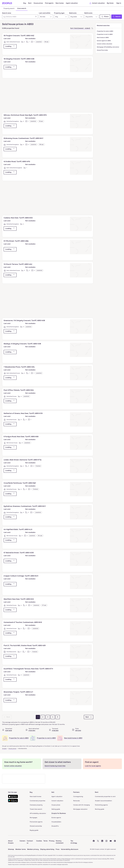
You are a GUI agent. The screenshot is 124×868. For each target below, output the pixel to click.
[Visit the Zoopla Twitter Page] (98, 842)
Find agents (49, 3)
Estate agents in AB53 (104, 41)
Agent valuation (72, 3)
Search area (7, 13)
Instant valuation (97, 3)
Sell (53, 792)
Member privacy (33, 849)
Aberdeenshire (23, 748)
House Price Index (102, 50)
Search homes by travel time (55, 766)
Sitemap (11, 849)
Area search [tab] (22, 8)
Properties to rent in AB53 (46, 738)
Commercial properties (38, 801)
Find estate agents (36, 822)
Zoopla (4, 748)
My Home (110, 3)
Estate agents (56, 818)
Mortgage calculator (80, 809)
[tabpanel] (62, 15)
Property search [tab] (9, 8)
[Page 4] (53, 717)
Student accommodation (103, 801)
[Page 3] (48, 717)
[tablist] (15, 8)
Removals (77, 801)
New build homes (36, 796)
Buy (25, 3)
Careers (22, 841)
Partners (76, 792)
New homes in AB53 (103, 37)
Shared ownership (36, 826)
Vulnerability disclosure (70, 849)
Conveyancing (78, 796)
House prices (38, 3)
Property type (59, 13)
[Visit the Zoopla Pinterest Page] (115, 842)
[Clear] (36, 17)
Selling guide (56, 809)
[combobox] (20, 15)
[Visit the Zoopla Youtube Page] (111, 842)
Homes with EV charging (81, 805)
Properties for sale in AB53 (19, 738)
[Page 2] (43, 717)
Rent (30, 3)
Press (58, 849)
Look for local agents (93, 766)
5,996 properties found (11, 28)
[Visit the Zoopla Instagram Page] (106, 842)
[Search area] (20, 17)
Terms (45, 841)
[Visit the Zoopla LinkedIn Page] (102, 842)
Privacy (52, 841)
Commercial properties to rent (105, 796)
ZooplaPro (55, 826)
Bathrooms (88, 13)
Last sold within (45, 13)
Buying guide (34, 830)
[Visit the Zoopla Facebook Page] (94, 842)
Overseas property (36, 805)
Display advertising (47, 849)
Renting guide (100, 809)
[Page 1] (38, 717)
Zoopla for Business (59, 813)
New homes (60, 3)
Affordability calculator (38, 813)
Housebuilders (56, 822)
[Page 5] (58, 717)
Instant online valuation (105, 44)
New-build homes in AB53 (73, 738)
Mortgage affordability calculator (108, 47)
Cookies (39, 841)
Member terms (21, 849)
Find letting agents (101, 805)
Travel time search (36, 809)
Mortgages (33, 818)
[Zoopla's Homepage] (7, 4)
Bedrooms (73, 13)
